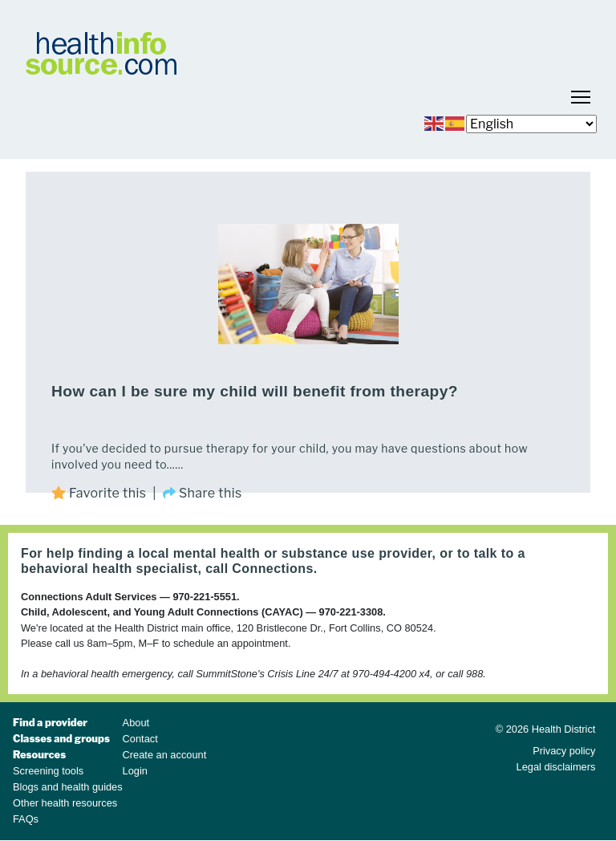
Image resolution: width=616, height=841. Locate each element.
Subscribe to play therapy (32, 506)
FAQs (26, 819)
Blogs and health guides (68, 787)
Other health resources (65, 803)
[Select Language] (531, 124)
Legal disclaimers (556, 767)
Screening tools (48, 771)
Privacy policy (564, 751)
